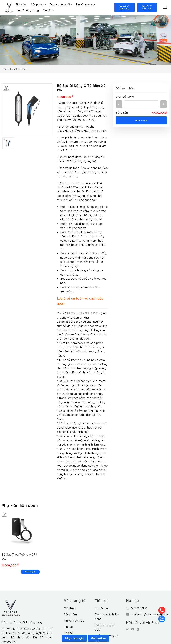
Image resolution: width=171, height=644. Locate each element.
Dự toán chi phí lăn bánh (107, 617)
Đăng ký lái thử (147, 7)
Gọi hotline (98, 638)
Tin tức (48, 10)
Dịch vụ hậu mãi (61, 4)
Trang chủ (7, 69)
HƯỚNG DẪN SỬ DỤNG (83, 313)
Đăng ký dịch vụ (124, 7)
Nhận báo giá (74, 638)
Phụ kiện (21, 69)
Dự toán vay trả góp (105, 627)
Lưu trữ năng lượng (27, 10)
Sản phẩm (38, 4)
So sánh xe (102, 608)
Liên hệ (68, 633)
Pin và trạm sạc (86, 4)
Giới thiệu (21, 4)
